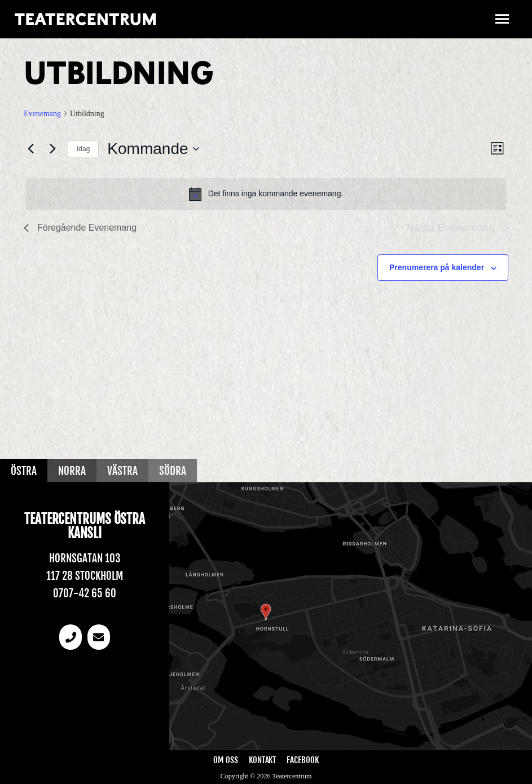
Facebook (302, 760)
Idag (83, 149)
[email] (99, 637)
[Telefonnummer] (71, 637)
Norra (72, 471)
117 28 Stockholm (85, 576)
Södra (173, 471)
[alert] (266, 194)
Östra (24, 471)
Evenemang (42, 114)
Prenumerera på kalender (437, 267)
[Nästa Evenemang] (52, 149)
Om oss (226, 760)
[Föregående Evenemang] (30, 149)
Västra (122, 471)
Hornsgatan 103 (85, 558)
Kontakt (262, 760)
